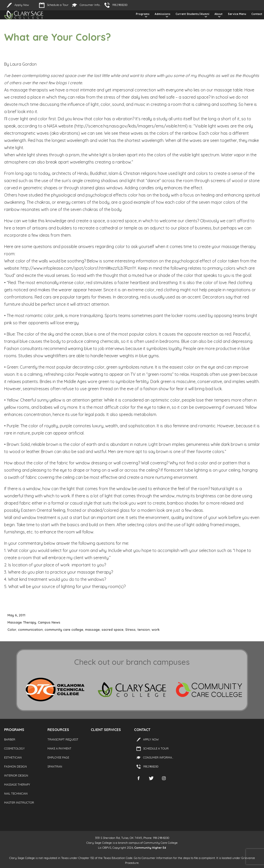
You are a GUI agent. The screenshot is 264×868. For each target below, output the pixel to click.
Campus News (49, 622)
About (218, 14)
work (156, 629)
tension (144, 629)
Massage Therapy (22, 622)
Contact (257, 14)
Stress (130, 629)
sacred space (113, 629)
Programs (143, 14)
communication (30, 629)
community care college (64, 629)
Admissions (163, 14)
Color (12, 629)
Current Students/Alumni (192, 14)
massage (92, 629)
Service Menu (237, 14)
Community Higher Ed (150, 848)
